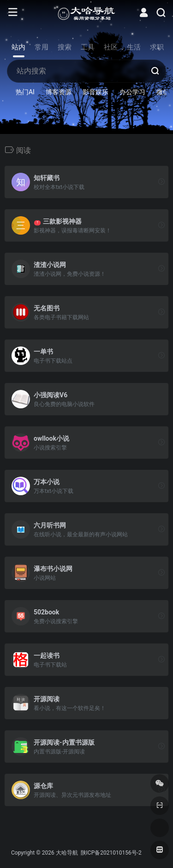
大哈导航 (67, 853)
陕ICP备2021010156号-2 (110, 853)
